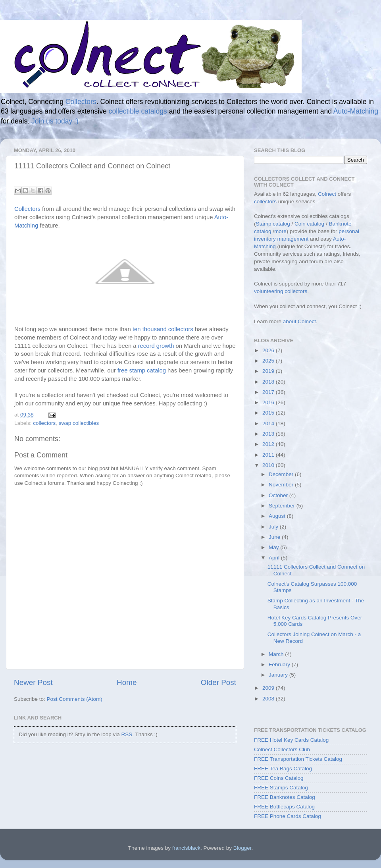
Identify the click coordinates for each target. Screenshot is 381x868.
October (279, 495)
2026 (269, 350)
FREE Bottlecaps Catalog (284, 807)
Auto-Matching (356, 111)
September (283, 506)
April (275, 558)
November (282, 485)
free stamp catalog (142, 370)
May (274, 547)
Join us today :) (55, 121)
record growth (156, 346)
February (280, 665)
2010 (269, 465)
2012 (269, 444)
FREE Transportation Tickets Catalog (298, 759)
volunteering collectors (281, 291)
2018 (269, 382)
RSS (127, 734)
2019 (269, 371)
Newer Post (33, 682)
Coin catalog (309, 224)
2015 (269, 413)
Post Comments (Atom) (75, 699)
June (275, 537)
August (278, 516)
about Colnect (299, 321)
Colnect (327, 194)
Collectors (81, 102)
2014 (269, 423)
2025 (269, 361)
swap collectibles (79, 423)
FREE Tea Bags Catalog (283, 769)
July (274, 527)
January (279, 675)
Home (127, 682)
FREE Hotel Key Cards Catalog (291, 740)
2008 (269, 699)
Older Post (218, 682)
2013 (269, 434)
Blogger (242, 848)
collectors (44, 423)
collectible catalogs (138, 111)
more (280, 231)
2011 (269, 455)
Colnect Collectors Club (282, 749)
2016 (269, 402)
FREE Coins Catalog (279, 778)
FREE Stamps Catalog (281, 788)
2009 (269, 688)
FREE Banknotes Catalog (285, 797)
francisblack (186, 848)
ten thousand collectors (163, 329)
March (277, 654)
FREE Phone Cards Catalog (288, 816)
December (282, 474)
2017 (269, 392)
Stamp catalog (273, 224)
